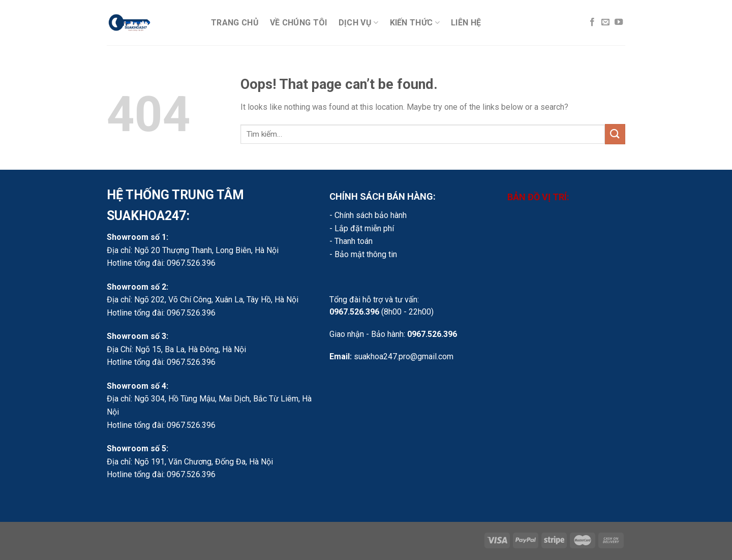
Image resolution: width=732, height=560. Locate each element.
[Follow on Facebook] (592, 22)
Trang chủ (235, 23)
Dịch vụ (359, 23)
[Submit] (615, 134)
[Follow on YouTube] (619, 22)
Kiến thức (415, 23)
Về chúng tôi (299, 23)
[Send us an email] (605, 22)
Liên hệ (466, 23)
